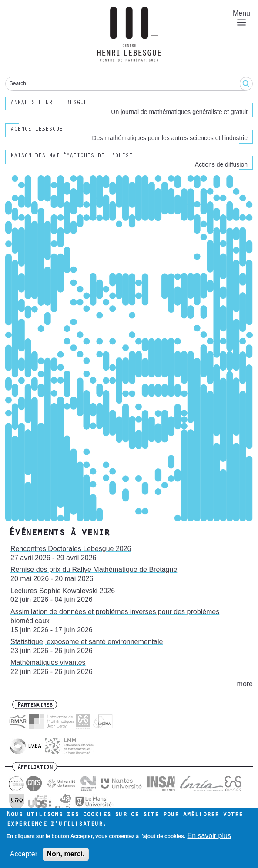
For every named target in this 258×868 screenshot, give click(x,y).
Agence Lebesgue (37, 130)
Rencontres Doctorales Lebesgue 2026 (71, 549)
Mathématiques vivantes (48, 663)
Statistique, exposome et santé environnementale (87, 642)
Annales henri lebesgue (49, 103)
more (245, 684)
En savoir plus (209, 837)
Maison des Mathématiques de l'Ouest (71, 157)
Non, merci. (65, 856)
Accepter (24, 856)
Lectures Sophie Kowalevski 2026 (63, 591)
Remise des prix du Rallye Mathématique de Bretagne (94, 569)
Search (18, 83)
